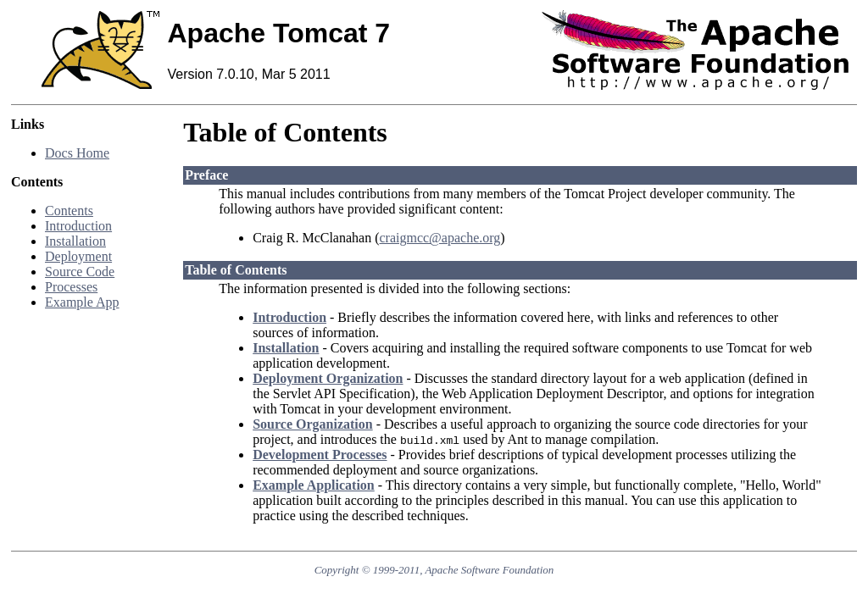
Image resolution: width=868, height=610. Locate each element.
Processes (71, 287)
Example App (82, 302)
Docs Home (77, 153)
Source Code (80, 272)
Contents (69, 211)
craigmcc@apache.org (440, 238)
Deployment (78, 256)
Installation (75, 241)
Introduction (78, 226)
